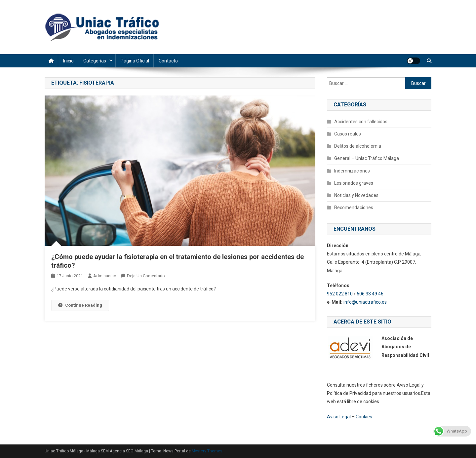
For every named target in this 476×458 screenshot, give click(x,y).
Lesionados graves (354, 183)
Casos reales (348, 134)
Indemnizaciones (352, 171)
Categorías (95, 61)
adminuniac (105, 276)
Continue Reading (80, 305)
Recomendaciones (354, 208)
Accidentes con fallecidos (361, 122)
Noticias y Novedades (356, 195)
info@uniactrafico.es (366, 302)
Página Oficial (135, 61)
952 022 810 (340, 294)
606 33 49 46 (370, 294)
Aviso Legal (339, 417)
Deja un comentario (146, 276)
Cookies (364, 417)
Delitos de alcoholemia (358, 146)
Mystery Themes (207, 451)
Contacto (168, 61)
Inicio (68, 61)
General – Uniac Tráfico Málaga (367, 158)
